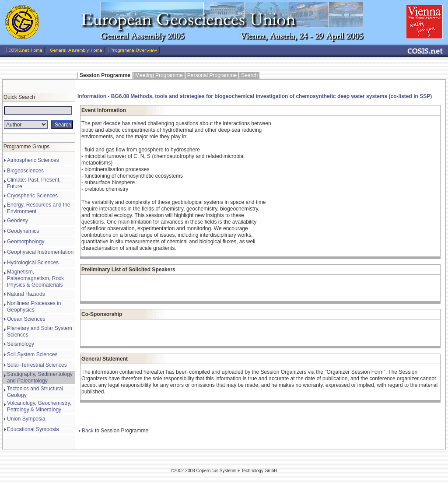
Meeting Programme (159, 75)
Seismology (21, 344)
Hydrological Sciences (33, 263)
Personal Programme (212, 75)
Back (86, 431)
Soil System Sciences (32, 354)
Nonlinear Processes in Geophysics (34, 307)
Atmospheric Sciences (33, 160)
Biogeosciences (25, 171)
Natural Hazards (26, 294)
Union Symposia (26, 419)
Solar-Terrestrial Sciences (37, 365)
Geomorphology (26, 242)
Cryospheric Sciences (32, 196)
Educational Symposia (33, 429)
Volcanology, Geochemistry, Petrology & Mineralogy (39, 406)
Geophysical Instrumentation (40, 252)
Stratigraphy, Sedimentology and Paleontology (40, 377)
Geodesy (17, 221)
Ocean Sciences (26, 319)
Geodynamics (23, 231)
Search (249, 75)
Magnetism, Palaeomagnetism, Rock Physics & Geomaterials (35, 278)
